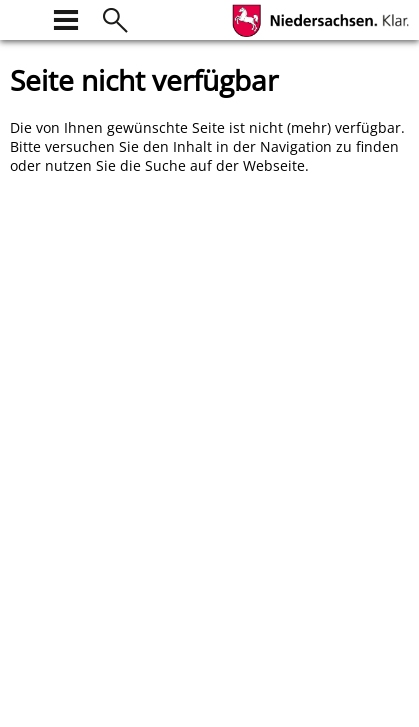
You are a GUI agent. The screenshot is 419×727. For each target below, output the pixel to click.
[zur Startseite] (22, 17)
